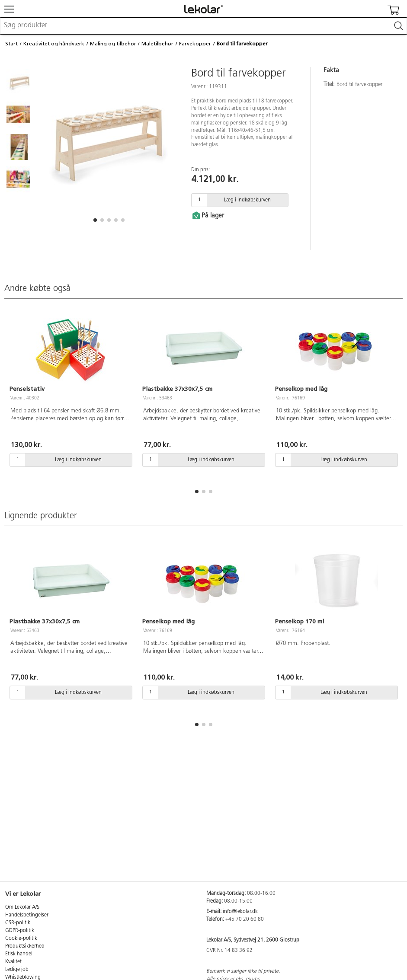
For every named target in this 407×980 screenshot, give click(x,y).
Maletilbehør (157, 44)
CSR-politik (18, 923)
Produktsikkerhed (25, 946)
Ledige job (17, 970)
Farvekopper (195, 44)
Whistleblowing (23, 977)
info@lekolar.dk (240, 912)
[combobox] (203, 26)
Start (11, 44)
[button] (95, 220)
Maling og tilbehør (113, 44)
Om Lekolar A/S (22, 907)
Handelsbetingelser (27, 915)
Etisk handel (19, 954)
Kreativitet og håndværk (54, 44)
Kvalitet (13, 962)
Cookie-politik (21, 939)
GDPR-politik (20, 931)
